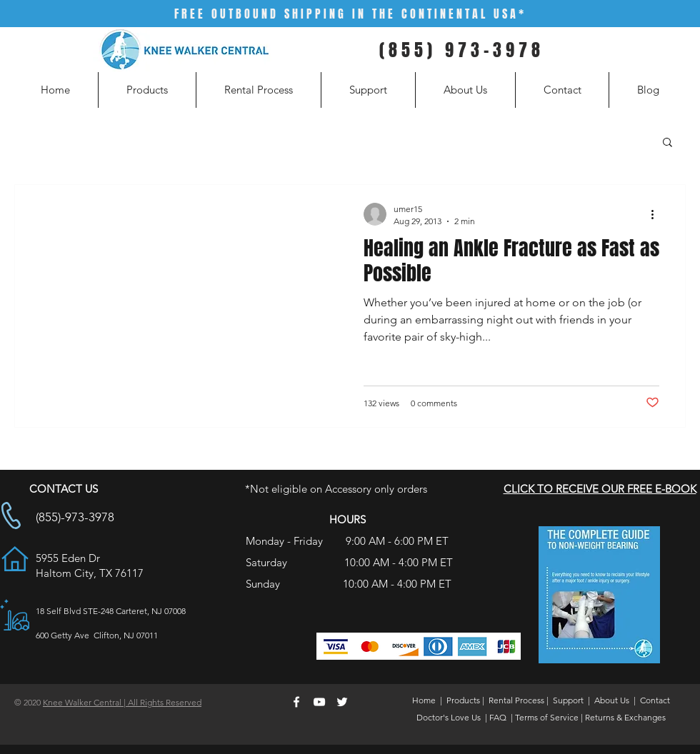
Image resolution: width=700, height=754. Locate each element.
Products (463, 700)
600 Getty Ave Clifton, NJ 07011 (97, 635)
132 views (381, 403)
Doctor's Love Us (449, 717)
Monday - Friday (286, 541)
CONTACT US (64, 489)
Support (568, 700)
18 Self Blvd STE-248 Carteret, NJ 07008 (111, 611)
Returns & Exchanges (625, 717)
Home (424, 700)
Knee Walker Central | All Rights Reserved (122, 702)
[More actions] (657, 214)
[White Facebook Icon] (296, 702)
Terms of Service (547, 717)
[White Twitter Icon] (342, 702)
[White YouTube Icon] (319, 702)
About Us (612, 700)
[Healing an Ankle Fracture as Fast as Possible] (350, 306)
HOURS (347, 519)
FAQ (498, 717)
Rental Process (516, 700)
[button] (667, 143)
